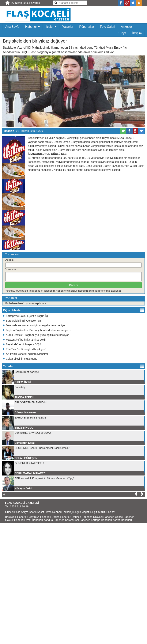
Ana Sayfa (12, 27)
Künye (122, 33)
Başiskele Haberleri (17, 517)
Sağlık (77, 512)
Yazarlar (68, 27)
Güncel (9, 512)
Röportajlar (87, 27)
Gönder (74, 285)
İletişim (137, 33)
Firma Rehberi (53, 512)
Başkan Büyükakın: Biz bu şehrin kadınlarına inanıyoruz (37, 330)
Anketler (127, 27)
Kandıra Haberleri (54, 520)
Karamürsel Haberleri (78, 520)
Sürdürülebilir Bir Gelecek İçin (22, 321)
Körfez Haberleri (122, 520)
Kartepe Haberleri (101, 520)
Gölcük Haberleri (15, 520)
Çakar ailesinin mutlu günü (20, 359)
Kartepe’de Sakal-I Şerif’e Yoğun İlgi (25, 316)
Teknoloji (67, 512)
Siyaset (40, 512)
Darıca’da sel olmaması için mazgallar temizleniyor (34, 325)
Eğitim (96, 512)
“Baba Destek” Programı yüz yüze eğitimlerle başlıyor (36, 335)
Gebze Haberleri (125, 517)
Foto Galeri (107, 27)
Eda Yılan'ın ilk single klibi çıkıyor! (24, 349)
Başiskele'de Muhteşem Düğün (22, 344)
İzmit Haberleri (34, 520)
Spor (32, 512)
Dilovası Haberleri (104, 517)
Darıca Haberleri (61, 517)
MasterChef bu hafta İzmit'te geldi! (24, 340)
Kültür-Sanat (108, 512)
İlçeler (51, 27)
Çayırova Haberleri (40, 517)
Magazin (9, 131)
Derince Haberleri (82, 517)
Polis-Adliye (21, 512)
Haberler (32, 27)
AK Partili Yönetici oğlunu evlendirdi (25, 354)
